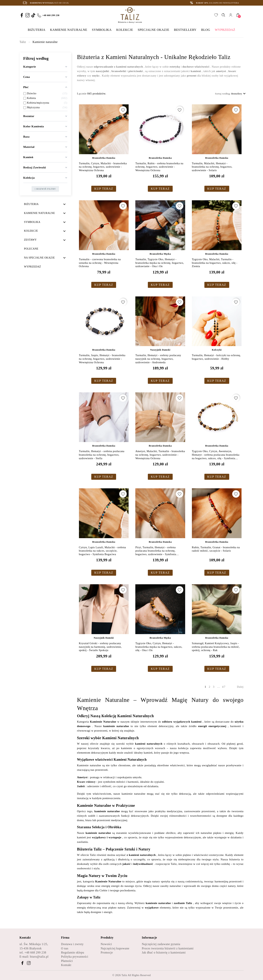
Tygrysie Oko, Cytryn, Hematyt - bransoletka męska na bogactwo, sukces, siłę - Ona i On (159, 647)
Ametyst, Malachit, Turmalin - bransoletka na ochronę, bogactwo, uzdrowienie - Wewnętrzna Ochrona (160, 455)
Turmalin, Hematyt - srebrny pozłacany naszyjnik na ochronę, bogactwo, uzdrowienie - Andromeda (158, 359)
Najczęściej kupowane (115, 948)
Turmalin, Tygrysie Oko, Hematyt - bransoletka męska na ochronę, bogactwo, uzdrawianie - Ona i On (160, 263)
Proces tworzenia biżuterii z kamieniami (168, 948)
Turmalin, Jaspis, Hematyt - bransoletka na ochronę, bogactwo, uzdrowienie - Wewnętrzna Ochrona (102, 359)
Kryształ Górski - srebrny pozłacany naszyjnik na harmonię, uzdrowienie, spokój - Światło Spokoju (100, 647)
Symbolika (32, 222)
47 (224, 687)
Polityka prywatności (75, 957)
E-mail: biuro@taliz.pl (34, 957)
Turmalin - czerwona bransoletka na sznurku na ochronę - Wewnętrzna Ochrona (100, 263)
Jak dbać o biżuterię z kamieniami (164, 952)
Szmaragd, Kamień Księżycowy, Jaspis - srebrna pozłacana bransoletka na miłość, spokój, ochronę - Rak (216, 647)
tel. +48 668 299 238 (33, 952)
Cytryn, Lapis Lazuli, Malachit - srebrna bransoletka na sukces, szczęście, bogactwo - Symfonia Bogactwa (102, 551)
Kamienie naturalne (40, 213)
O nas (65, 948)
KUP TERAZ (104, 189)
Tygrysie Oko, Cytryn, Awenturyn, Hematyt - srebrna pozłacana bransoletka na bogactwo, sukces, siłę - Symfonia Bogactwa (216, 455)
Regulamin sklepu (73, 952)
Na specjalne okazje (39, 258)
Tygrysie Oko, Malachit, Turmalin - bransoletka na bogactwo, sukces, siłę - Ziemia (215, 263)
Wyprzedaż (33, 267)
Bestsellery (239, 94)
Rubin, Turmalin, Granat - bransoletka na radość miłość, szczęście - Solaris (216, 549)
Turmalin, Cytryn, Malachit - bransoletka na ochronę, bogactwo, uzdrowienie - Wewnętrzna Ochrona (103, 167)
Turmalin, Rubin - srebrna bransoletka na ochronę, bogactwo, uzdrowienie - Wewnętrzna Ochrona (159, 167)
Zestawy (30, 240)
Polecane (31, 249)
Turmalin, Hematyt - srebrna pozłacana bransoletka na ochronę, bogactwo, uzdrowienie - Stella (102, 455)
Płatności (67, 961)
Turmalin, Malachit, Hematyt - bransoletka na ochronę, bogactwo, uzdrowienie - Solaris (212, 167)
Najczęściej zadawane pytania (161, 944)
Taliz (124, 975)
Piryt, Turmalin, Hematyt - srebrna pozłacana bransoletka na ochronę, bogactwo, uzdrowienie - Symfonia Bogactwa (156, 551)
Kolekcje (31, 231)
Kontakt (66, 965)
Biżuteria (31, 204)
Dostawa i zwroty (72, 944)
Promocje (107, 952)
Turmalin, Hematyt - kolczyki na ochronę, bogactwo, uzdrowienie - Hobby (216, 357)
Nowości (106, 944)
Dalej (240, 687)
